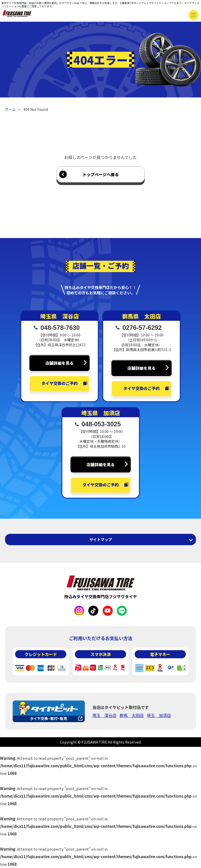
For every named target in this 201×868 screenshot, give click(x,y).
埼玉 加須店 (159, 715)
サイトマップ (101, 540)
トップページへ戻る (101, 174)
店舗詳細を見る (60, 363)
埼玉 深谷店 (104, 715)
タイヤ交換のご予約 (60, 383)
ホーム (10, 109)
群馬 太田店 (132, 715)
